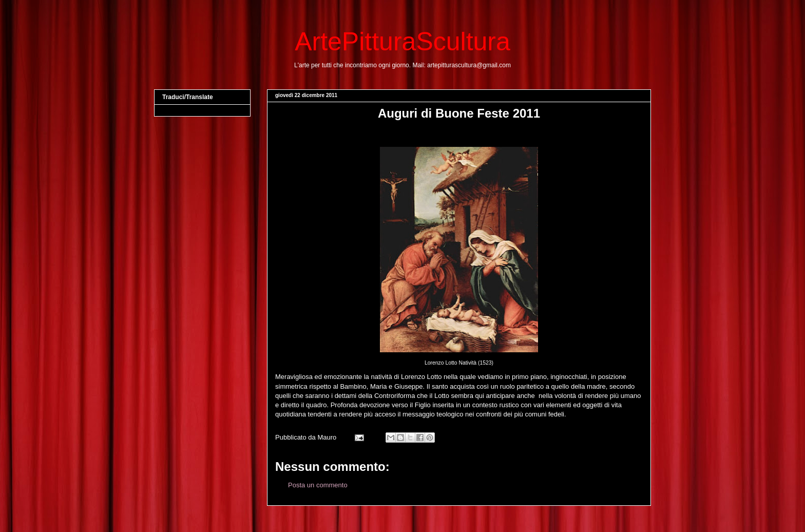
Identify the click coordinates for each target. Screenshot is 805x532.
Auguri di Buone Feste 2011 (459, 113)
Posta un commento (318, 485)
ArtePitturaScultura (402, 42)
